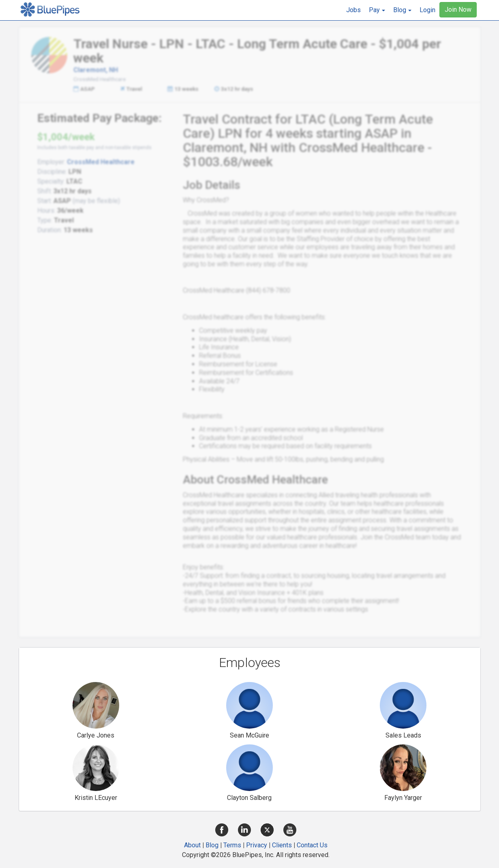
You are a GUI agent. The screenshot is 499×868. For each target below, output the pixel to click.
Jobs (353, 10)
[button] (377, 10)
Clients (282, 845)
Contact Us (312, 845)
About (192, 845)
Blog (212, 845)
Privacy (257, 845)
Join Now (458, 10)
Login (427, 10)
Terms (232, 845)
